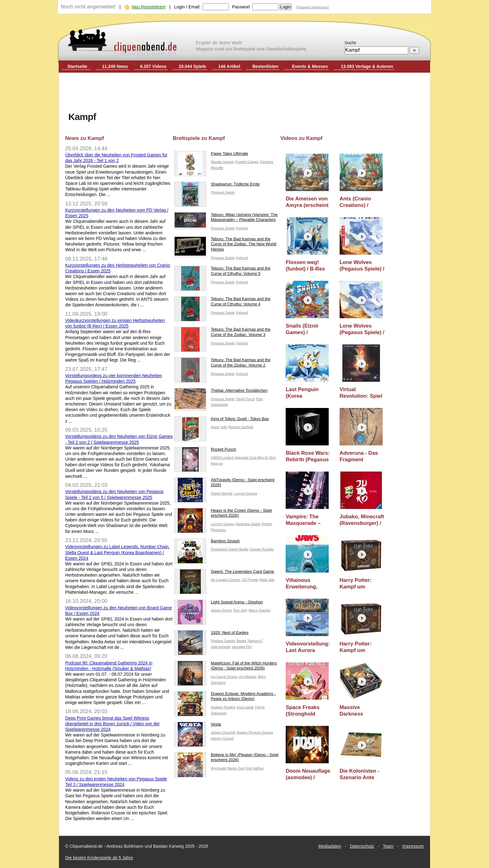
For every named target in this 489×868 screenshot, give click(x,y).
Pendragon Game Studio (230, 549)
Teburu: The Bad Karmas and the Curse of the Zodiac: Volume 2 (222, 364)
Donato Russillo (262, 549)
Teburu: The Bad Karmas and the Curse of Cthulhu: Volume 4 (222, 303)
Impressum (413, 846)
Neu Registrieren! (149, 7)
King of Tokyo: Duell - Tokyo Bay (222, 420)
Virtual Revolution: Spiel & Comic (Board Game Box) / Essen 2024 (361, 393)
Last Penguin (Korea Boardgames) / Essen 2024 (304, 393)
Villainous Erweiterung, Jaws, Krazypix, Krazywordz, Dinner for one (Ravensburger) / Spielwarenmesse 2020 (308, 584)
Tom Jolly (240, 610)
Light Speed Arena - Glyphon (219, 604)
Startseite (77, 66)
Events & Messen (310, 66)
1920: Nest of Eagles (211, 634)
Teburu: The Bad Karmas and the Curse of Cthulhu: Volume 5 (222, 272)
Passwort (241, 7)
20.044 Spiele (192, 66)
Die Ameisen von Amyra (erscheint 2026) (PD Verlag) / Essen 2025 (307, 202)
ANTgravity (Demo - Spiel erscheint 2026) (224, 484)
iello (224, 427)
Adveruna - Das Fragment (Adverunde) (359, 456)
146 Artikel (229, 66)
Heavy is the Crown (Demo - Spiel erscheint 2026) (223, 515)
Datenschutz (362, 846)
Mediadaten (330, 846)
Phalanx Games (223, 641)
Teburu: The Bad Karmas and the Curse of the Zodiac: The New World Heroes (225, 246)
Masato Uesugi (222, 162)
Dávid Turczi (245, 399)
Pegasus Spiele (223, 192)
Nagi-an (217, 463)
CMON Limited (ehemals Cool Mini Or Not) (243, 458)
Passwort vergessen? (313, 7)
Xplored (242, 228)
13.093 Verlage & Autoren (367, 66)
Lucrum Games (246, 493)
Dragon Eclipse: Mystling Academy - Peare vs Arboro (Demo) (225, 698)
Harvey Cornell (222, 738)
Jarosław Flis (242, 647)
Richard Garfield (241, 427)
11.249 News (115, 66)
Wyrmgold (218, 768)
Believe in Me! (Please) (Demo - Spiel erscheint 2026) (226, 759)
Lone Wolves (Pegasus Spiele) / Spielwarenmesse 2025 (362, 329)
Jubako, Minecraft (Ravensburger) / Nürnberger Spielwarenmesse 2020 (362, 520)
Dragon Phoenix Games (255, 732)
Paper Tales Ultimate (211, 155)
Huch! (215, 427)
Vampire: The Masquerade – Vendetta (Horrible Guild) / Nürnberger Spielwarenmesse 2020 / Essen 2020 (308, 520)
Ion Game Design (224, 677)
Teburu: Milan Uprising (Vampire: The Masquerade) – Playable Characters (226, 219)
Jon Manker (248, 677)
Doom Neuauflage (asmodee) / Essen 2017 (308, 774)
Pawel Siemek (222, 493)
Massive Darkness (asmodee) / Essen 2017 (354, 711)
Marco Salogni (259, 610)
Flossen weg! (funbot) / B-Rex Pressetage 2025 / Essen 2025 (308, 266)
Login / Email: (187, 7)
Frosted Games (247, 162)
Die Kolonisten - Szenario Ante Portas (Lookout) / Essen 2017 (362, 774)
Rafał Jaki (267, 580)
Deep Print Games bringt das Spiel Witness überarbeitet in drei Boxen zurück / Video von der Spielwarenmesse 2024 (112, 724)
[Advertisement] (244, 93)
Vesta (198, 726)
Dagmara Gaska (248, 524)
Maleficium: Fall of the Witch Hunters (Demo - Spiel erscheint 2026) (226, 667)
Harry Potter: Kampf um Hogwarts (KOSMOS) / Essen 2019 (356, 584)
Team (388, 846)
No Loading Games (226, 580)
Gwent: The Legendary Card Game (224, 573)
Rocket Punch (205, 451)
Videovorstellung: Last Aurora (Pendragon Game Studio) (308, 647)
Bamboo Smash (207, 542)
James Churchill (223, 732)
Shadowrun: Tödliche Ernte (217, 186)
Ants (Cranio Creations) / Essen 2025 (355, 202)
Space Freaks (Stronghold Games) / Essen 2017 (305, 711)
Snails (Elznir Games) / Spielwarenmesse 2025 (308, 329)
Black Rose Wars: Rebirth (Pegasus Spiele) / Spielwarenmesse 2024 (308, 456)
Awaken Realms (223, 707)
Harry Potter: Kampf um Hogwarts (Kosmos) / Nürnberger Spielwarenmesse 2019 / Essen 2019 (362, 647)
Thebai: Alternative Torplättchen (221, 392)
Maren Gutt (236, 768)
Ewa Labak (245, 707)
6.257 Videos (153, 66)
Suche (350, 43)
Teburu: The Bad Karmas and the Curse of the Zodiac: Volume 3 (222, 333)
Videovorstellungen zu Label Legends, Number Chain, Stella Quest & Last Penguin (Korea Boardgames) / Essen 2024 (117, 552)
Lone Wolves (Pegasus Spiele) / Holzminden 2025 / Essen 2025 (362, 266)
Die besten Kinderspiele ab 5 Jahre (99, 858)
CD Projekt (250, 580)
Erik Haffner (255, 768)
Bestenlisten (265, 66)
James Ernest (221, 610)
